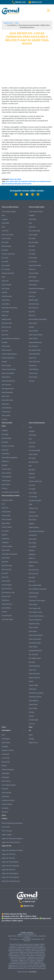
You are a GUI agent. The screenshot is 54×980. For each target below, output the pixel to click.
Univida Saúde (33, 720)
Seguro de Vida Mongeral (10, 862)
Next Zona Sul (6, 327)
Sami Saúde (33, 631)
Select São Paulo (7, 400)
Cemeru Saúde (7, 527)
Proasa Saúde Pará (8, 358)
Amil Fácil (5, 231)
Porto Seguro (33, 604)
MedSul (31, 566)
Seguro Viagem (7, 835)
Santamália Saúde (35, 643)
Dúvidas (31, 739)
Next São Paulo (7, 323)
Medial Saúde (6, 319)
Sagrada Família (34, 624)
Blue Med (5, 250)
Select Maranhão (7, 392)
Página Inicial (8, 23)
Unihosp (4, 419)
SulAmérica (6, 404)
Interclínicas (6, 300)
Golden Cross (33, 508)
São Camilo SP (7, 589)
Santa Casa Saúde (8, 373)
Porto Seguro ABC (35, 608)
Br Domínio (33, 972)
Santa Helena (6, 377)
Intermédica (6, 304)
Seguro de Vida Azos (9, 870)
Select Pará (5, 396)
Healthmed (5, 539)
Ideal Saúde (6, 550)
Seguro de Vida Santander (10, 866)
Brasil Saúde (6, 523)
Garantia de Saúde (8, 273)
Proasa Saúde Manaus (9, 354)
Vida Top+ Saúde (7, 619)
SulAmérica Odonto (8, 800)
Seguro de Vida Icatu (9, 854)
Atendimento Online (47, 975)
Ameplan (5, 219)
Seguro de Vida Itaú (8, 858)
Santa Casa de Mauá (9, 369)
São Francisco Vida (8, 593)
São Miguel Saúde (8, 389)
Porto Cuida (6, 827)
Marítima (32, 550)
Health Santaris (7, 296)
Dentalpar (5, 746)
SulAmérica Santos (35, 697)
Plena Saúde (6, 346)
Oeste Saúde (6, 581)
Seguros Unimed (34, 678)
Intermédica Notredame (10, 308)
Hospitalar (5, 542)
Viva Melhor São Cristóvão (10, 492)
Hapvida (4, 292)
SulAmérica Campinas (36, 693)
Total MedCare (7, 408)
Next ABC (5, 331)
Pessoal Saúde (7, 585)
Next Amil (5, 335)
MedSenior (5, 461)
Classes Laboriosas (8, 254)
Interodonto (6, 754)
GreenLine (5, 281)
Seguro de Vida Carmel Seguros (12, 839)
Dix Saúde (5, 262)
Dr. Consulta (6, 269)
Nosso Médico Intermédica (11, 339)
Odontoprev (6, 777)
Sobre (31, 735)
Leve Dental (6, 758)
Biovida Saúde (6, 246)
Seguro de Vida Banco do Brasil (12, 850)
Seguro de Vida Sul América (11, 842)
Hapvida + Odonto (8, 750)
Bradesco (32, 474)
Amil (3, 227)
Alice (3, 215)
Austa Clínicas (7, 519)
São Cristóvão (6, 385)
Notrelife (5, 342)
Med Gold (5, 562)
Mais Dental (6, 762)
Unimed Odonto (7, 804)
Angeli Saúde (6, 516)
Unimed (4, 612)
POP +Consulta (7, 831)
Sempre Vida (6, 596)
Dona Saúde (6, 265)
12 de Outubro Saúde (9, 212)
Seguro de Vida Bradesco (10, 873)
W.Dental (5, 812)
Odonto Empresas (8, 770)
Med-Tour (5, 315)
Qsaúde (4, 362)
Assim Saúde (6, 238)
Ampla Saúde (6, 512)
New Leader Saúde (35, 585)
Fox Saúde (5, 531)
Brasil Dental (6, 743)
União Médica (6, 608)
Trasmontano (6, 412)
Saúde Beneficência (8, 381)
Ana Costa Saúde (7, 235)
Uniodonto (5, 808)
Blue (30, 466)
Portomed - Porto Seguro (37, 601)
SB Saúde (32, 662)
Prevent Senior (7, 350)
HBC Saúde (5, 289)
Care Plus (32, 477)
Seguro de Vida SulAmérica (11, 881)
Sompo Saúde (33, 685)
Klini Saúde (32, 543)
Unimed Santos (7, 616)
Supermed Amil (7, 604)
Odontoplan (6, 773)
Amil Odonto (6, 739)
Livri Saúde (5, 312)
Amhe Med (5, 223)
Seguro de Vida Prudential (10, 877)
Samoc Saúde (6, 366)
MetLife (4, 766)
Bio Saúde (5, 242)
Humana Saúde (7, 546)
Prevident (5, 789)
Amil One (32, 447)
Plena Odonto (6, 781)
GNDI (3, 277)
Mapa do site (33, 743)
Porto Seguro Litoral (35, 612)
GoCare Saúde (6, 285)
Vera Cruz (32, 724)
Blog (17, 23)
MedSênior (32, 554)
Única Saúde (6, 415)
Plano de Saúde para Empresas (12, 823)
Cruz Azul (5, 258)
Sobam (31, 681)
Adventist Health (7, 500)
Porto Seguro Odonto (9, 785)
